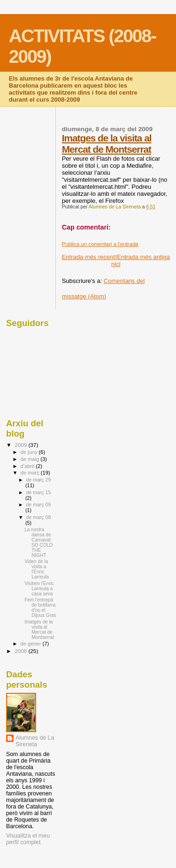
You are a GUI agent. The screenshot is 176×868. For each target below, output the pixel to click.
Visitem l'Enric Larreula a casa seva (39, 589)
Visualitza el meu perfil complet (28, 839)
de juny (30, 452)
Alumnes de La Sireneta (35, 741)
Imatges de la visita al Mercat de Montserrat (107, 144)
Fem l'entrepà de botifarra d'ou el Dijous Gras (40, 608)
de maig (31, 459)
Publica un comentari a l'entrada (100, 244)
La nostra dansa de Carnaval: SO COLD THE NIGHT (38, 542)
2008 (21, 651)
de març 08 (38, 517)
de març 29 (38, 480)
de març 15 (38, 492)
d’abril (28, 466)
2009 (21, 445)
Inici (116, 260)
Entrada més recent (88, 257)
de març (31, 473)
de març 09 (38, 504)
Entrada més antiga (143, 257)
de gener (32, 644)
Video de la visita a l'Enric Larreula (37, 569)
